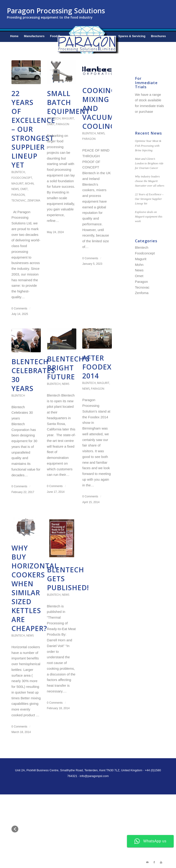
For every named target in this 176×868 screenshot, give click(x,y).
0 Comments (19, 309)
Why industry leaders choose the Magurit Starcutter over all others (150, 181)
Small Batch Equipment (68, 102)
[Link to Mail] (147, 862)
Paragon (18, 195)
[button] (15, 829)
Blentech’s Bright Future (68, 368)
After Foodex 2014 (97, 367)
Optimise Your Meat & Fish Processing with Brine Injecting (148, 146)
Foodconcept (22, 178)
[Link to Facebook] (154, 862)
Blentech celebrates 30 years (33, 375)
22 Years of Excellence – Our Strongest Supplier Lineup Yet (149, 199)
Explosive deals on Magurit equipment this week (149, 217)
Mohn (29, 183)
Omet (24, 189)
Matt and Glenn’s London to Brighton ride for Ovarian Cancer (149, 163)
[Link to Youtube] (161, 862)
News (15, 189)
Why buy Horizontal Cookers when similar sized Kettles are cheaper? (35, 588)
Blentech (18, 172)
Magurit (18, 183)
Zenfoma (34, 200)
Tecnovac (19, 200)
